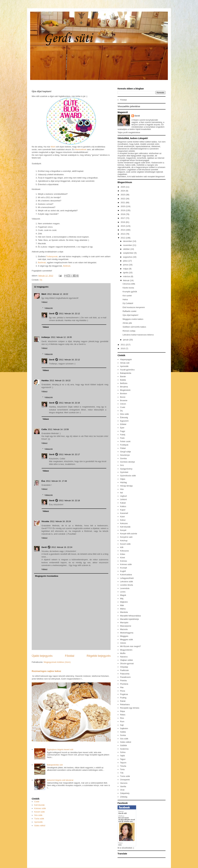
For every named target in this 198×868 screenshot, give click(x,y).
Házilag (123, 482)
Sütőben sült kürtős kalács (134, 327)
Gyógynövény (126, 469)
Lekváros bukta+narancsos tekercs (138, 335)
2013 (123, 234)
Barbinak (42, 263)
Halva (125, 299)
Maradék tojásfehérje (129, 619)
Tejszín (123, 763)
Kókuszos (124, 551)
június (126, 265)
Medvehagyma (127, 633)
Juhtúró (123, 499)
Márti (53, 147)
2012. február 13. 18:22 (60, 380)
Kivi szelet (127, 296)
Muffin (123, 653)
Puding (123, 698)
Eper (122, 428)
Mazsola (124, 629)
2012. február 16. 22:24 (62, 547)
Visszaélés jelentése (129, 106)
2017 (123, 218)
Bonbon (124, 393)
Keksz (123, 520)
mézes (123, 643)
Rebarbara (125, 704)
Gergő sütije (125, 452)
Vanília (123, 786)
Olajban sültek (126, 660)
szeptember (129, 253)
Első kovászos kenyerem (134, 307)
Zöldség (124, 797)
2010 (123, 348)
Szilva (123, 752)
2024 (123, 191)
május (126, 269)
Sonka (123, 735)
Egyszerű (124, 421)
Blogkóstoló (125, 390)
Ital (121, 493)
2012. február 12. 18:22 (58, 294)
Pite (122, 687)
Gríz (122, 465)
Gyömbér (124, 472)
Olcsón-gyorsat (127, 663)
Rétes (123, 715)
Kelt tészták (39, 805)
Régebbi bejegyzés (99, 656)
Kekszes (124, 523)
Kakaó (123, 503)
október (127, 249)
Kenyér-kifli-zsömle (129, 534)
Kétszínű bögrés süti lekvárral (60, 780)
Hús (122, 489)
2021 (123, 203)
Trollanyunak (52, 256)
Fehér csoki (125, 441)
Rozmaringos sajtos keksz (46, 671)
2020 (123, 206)
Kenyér (123, 530)
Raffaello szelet (129, 311)
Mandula (124, 612)
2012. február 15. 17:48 (56, 481)
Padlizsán (124, 670)
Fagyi (123, 431)
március (127, 276)
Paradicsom (125, 677)
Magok (123, 595)
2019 (123, 210)
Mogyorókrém (126, 650)
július (126, 261)
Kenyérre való (126, 537)
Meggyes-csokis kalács (133, 319)
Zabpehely (125, 793)
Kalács (123, 506)
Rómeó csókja (129, 331)
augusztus (128, 257)
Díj (41, 280)
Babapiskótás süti (55, 765)
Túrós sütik (39, 819)
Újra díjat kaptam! (130, 315)
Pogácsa (124, 694)
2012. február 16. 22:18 (69, 500)
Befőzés (124, 383)
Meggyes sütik (126, 640)
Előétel (123, 424)
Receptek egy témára (130, 708)
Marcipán (124, 623)
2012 (123, 238)
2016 (123, 222)
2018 (123, 214)
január (126, 340)
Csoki (37, 802)
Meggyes (124, 636)
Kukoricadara (126, 575)
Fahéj (123, 435)
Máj (122, 599)
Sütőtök (123, 745)
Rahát (123, 701)
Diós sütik (124, 414)
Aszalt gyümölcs (127, 370)
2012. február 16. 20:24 (60, 521)
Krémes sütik (40, 808)
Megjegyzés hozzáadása (47, 576)
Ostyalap (124, 667)
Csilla (44, 429)
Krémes (124, 561)
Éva (43, 481)
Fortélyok (124, 445)
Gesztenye (125, 455)
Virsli (122, 790)
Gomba (123, 458)
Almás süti (125, 363)
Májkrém (124, 602)
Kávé (122, 517)
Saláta (123, 732)
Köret (122, 558)
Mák (122, 605)
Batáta (123, 380)
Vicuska (45, 521)
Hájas (123, 479)
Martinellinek (81, 149)
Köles (123, 554)
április (126, 273)
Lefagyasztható (127, 578)
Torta (122, 769)
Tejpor (123, 759)
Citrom (123, 404)
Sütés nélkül (40, 826)
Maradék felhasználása (130, 616)
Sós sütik (38, 815)
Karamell (124, 513)
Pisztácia (124, 684)
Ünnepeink (125, 780)
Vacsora (124, 783)
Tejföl (122, 756)
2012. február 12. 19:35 (61, 337)
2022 (123, 199)
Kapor (123, 510)
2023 (123, 195)
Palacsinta (125, 674)
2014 (123, 230)
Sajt (122, 725)
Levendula (125, 588)
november (128, 245)
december (128, 241)
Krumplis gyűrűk (130, 292)
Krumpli (123, 568)
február (127, 280)
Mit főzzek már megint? (130, 646)
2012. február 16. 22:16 (69, 403)
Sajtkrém (124, 728)
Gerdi (52, 314)
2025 (123, 187)
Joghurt (123, 496)
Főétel (123, 448)
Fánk (122, 438)
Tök (122, 773)
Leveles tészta (126, 585)
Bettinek (67, 266)
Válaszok (49, 308)
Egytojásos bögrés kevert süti (60, 749)
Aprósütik (38, 822)
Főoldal (70, 656)
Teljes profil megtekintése (129, 132)
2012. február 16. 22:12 (69, 314)
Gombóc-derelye (127, 462)
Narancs (124, 657)
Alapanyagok (126, 359)
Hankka (45, 380)
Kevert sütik (39, 812)
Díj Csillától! (128, 303)
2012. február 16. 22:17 (69, 454)
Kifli (122, 547)
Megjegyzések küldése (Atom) (57, 662)
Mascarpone (126, 626)
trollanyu (46, 337)
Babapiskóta (126, 373)
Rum (122, 721)
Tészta (123, 766)
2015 (123, 226)
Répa (122, 711)
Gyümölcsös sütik (128, 476)
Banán (123, 376)
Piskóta (123, 680)
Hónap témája (126, 486)
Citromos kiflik (129, 284)
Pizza (123, 691)
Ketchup (124, 541)
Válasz (44, 302)
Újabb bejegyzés (42, 656)
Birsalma (124, 387)
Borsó (123, 397)
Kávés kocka (128, 288)
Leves (123, 592)
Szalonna (124, 749)
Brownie (124, 400)
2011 (123, 345)
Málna (123, 609)
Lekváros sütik (126, 582)
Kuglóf (123, 571)
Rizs (122, 718)
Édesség (124, 417)
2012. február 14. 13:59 (58, 429)
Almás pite (127, 323)
